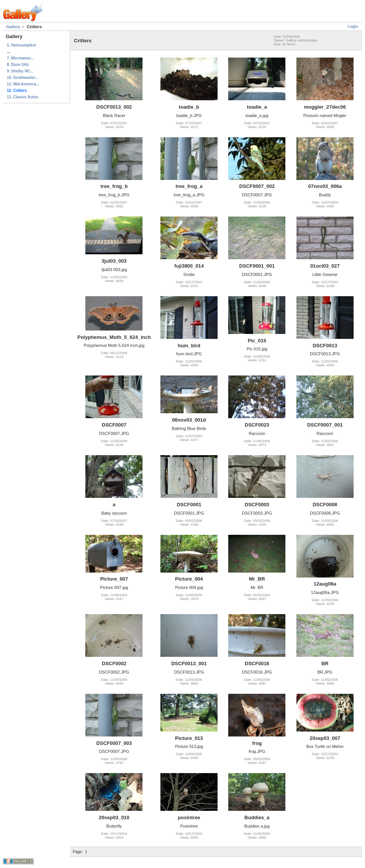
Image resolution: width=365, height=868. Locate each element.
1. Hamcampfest (22, 45)
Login (353, 26)
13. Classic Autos (22, 97)
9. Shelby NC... (20, 71)
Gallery (13, 27)
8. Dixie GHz (18, 65)
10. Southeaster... (22, 78)
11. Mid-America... (23, 84)
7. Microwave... (20, 58)
